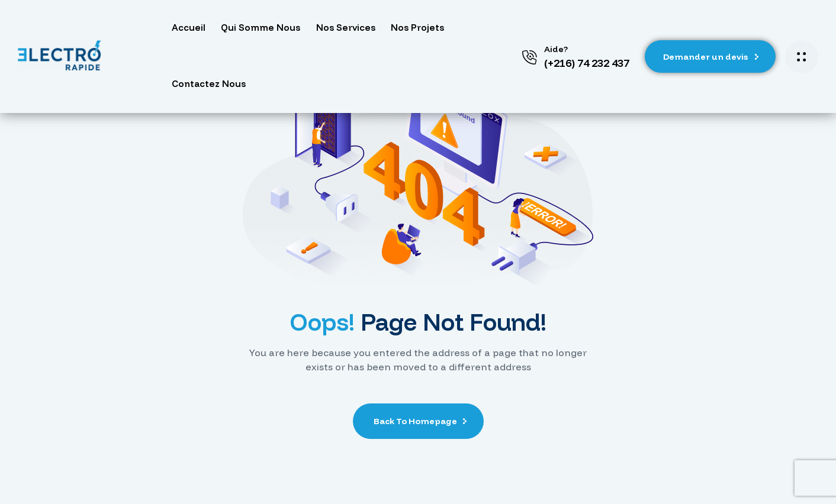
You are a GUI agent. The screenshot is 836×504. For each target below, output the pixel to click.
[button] (710, 57)
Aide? (556, 49)
